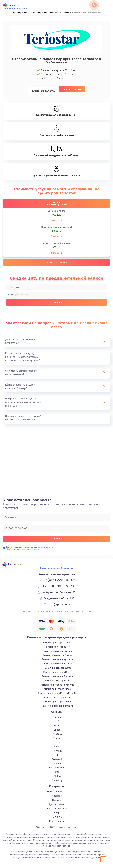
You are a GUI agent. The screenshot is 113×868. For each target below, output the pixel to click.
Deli (57, 772)
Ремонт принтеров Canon (57, 643)
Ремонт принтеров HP (57, 647)
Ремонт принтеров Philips (57, 702)
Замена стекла (56, 211)
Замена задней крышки (57, 243)
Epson (57, 730)
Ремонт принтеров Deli (57, 697)
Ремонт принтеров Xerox (57, 668)
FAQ (56, 813)
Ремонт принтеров (21, 13)
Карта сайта (56, 821)
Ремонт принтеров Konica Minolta (57, 693)
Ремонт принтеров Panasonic (57, 685)
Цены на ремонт (57, 792)
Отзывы (57, 800)
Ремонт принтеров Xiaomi (57, 689)
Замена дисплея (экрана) (57, 227)
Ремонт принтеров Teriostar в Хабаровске (51, 13)
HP (57, 721)
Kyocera (57, 734)
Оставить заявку (72, 89)
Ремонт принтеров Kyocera (57, 659)
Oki (57, 755)
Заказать (56, 220)
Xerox (57, 742)
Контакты (57, 817)
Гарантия (56, 796)
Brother (57, 738)
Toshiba (57, 725)
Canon (57, 717)
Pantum (57, 751)
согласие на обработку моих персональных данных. (29, 548)
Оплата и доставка (57, 809)
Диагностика (57, 804)
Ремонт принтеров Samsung (57, 706)
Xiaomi (57, 764)
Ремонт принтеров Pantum (57, 676)
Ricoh (57, 747)
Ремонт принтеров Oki (57, 680)
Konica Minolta (57, 768)
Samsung (57, 780)
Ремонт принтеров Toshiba (57, 651)
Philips (57, 776)
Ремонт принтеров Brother (57, 664)
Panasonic (57, 759)
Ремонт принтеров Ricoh (57, 672)
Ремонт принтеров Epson (57, 655)
